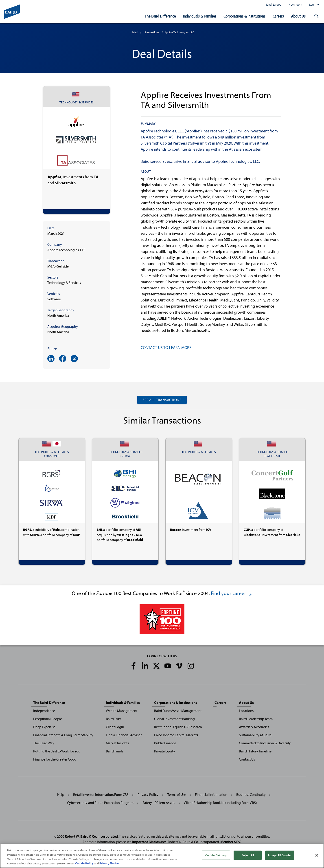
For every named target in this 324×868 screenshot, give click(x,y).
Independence (44, 711)
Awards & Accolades (254, 727)
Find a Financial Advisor (124, 735)
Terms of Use (177, 794)
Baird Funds (115, 751)
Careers (278, 16)
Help (61, 794)
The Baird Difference (160, 16)
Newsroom (295, 4)
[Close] (317, 860)
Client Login (115, 727)
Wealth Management (122, 711)
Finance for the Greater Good (55, 759)
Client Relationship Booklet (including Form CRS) (220, 803)
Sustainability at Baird (255, 735)
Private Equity (165, 751)
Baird (135, 32)
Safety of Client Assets (159, 803)
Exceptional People (48, 719)
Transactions (152, 32)
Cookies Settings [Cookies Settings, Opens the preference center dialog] (216, 860)
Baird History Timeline (255, 751)
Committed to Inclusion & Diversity (265, 743)
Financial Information (211, 794)
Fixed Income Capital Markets (176, 735)
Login (314, 4)
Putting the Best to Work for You (57, 751)
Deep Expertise (44, 727)
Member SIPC (231, 842)
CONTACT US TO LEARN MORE (166, 347)
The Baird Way (44, 743)
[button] (316, 16)
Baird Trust (114, 719)
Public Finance (165, 743)
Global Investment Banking (174, 719)
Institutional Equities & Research (178, 727)
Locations (246, 711)
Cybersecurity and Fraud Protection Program (100, 803)
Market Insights (117, 743)
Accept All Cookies (280, 860)
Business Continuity (251, 794)
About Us (298, 16)
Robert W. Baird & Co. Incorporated (91, 836)
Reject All (248, 860)
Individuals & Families (200, 16)
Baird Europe (273, 4)
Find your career (232, 593)
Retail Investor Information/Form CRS (101, 794)
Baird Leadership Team (256, 719)
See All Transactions (162, 400)
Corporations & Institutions (244, 16)
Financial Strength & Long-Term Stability (63, 735)
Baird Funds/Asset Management (178, 711)
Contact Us (247, 759)
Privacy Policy (148, 794)
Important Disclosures (149, 842)
